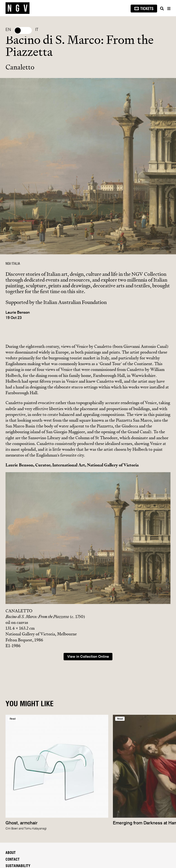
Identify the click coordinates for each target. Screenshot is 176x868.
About (11, 721)
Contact (13, 728)
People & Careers (21, 748)
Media (10, 741)
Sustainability (18, 734)
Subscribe (18, 793)
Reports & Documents (24, 754)
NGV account (15, 780)
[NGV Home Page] (18, 8)
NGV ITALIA (13, 264)
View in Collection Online (88, 525)
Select (23, 30)
